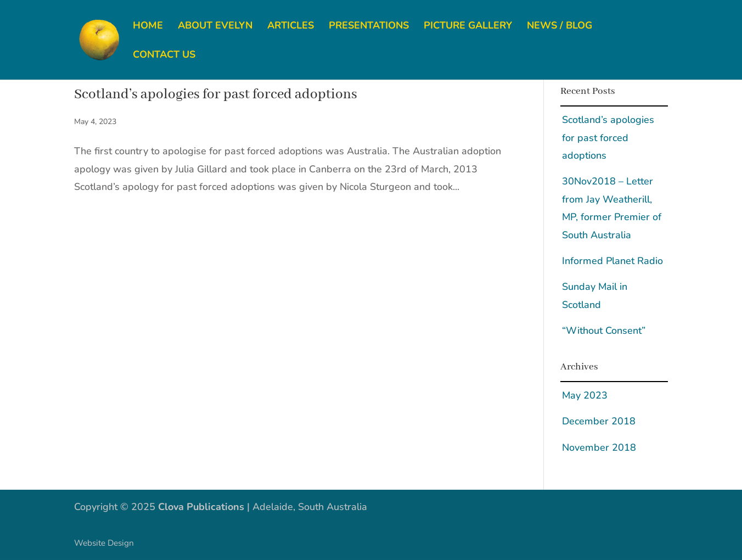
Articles (291, 27)
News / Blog (560, 27)
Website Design (104, 543)
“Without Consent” (604, 331)
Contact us (164, 56)
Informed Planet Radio (612, 261)
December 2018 (599, 421)
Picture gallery (468, 27)
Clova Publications (201, 507)
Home (148, 27)
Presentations (369, 27)
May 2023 (585, 395)
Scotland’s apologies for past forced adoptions (216, 94)
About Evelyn (215, 27)
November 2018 (599, 447)
